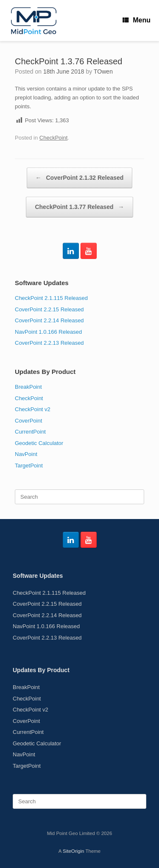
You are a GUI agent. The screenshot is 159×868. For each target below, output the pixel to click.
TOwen (103, 71)
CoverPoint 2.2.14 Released (49, 320)
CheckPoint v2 (33, 409)
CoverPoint (28, 421)
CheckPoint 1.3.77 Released (79, 207)
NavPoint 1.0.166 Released (48, 332)
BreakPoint (28, 387)
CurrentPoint (30, 432)
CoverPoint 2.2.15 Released (49, 309)
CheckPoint (53, 138)
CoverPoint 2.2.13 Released (49, 343)
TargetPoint (29, 466)
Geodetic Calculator (39, 443)
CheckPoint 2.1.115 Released (51, 298)
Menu (137, 20)
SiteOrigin (74, 851)
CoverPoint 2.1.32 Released (80, 178)
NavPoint (26, 454)
